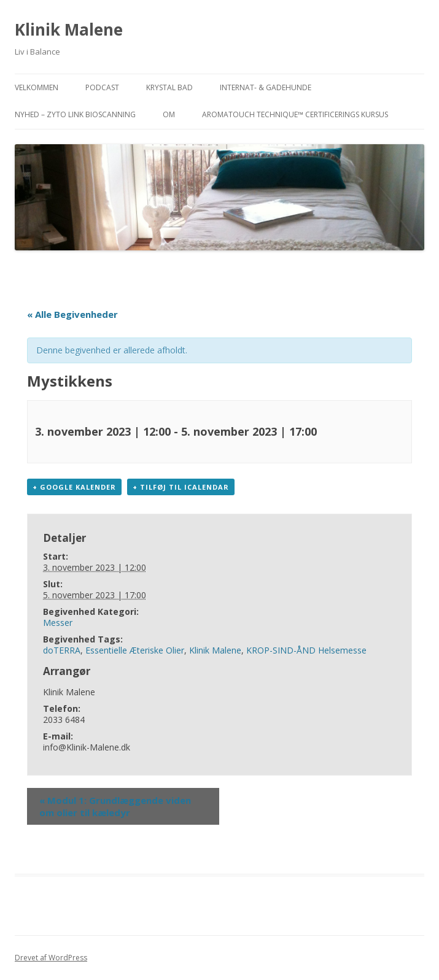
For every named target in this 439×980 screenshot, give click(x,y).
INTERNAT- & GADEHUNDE (266, 87)
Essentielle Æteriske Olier (135, 650)
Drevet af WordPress (51, 958)
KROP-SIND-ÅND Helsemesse (306, 650)
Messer (58, 623)
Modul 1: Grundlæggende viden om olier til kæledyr (115, 806)
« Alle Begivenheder (72, 314)
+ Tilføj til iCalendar (181, 487)
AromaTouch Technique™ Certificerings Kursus (295, 114)
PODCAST (102, 87)
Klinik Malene (69, 29)
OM (169, 114)
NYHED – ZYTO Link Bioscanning (75, 114)
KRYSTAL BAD (169, 87)
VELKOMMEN (37, 87)
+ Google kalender (74, 487)
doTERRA (62, 650)
